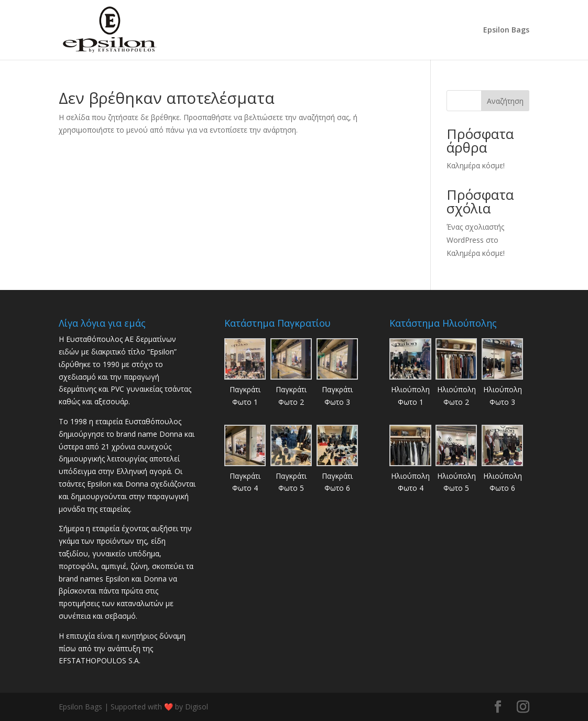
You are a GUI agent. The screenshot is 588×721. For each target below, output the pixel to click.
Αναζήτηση (505, 101)
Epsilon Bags (506, 30)
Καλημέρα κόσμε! (476, 165)
